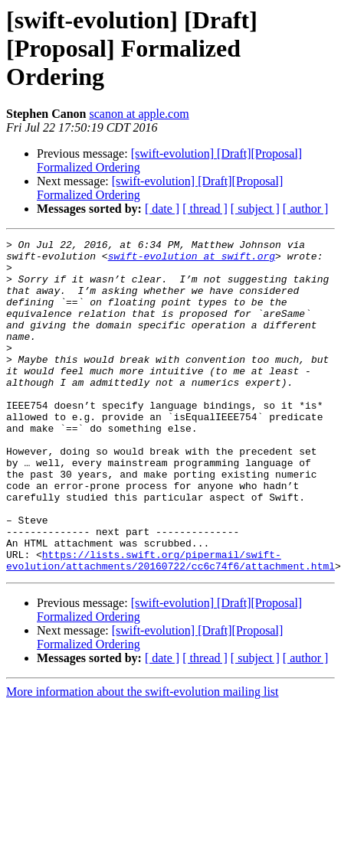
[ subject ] (255, 209)
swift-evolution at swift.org (192, 260)
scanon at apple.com (139, 114)
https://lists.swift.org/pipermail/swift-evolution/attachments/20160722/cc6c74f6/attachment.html (170, 612)
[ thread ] (205, 209)
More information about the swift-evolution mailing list (143, 744)
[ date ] (162, 209)
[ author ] (306, 209)
